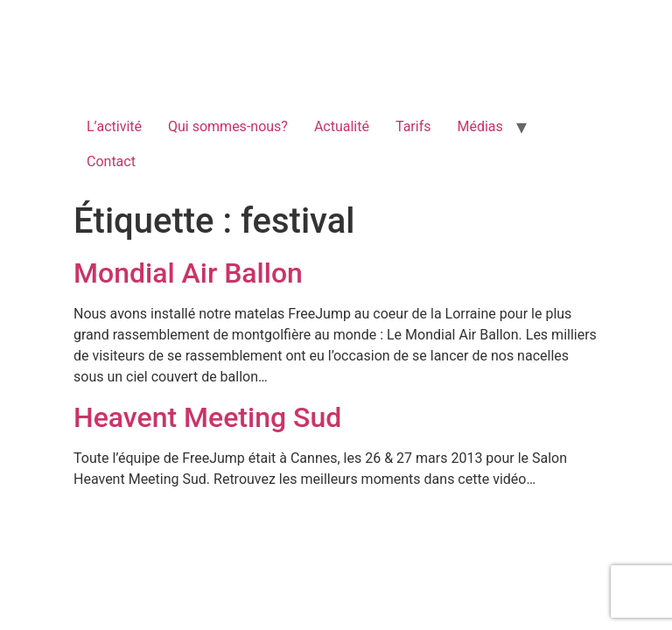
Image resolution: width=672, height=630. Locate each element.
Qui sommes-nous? (228, 126)
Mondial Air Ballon (188, 273)
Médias (479, 126)
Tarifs (413, 126)
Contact (111, 161)
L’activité (114, 126)
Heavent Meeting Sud (207, 417)
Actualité (342, 126)
